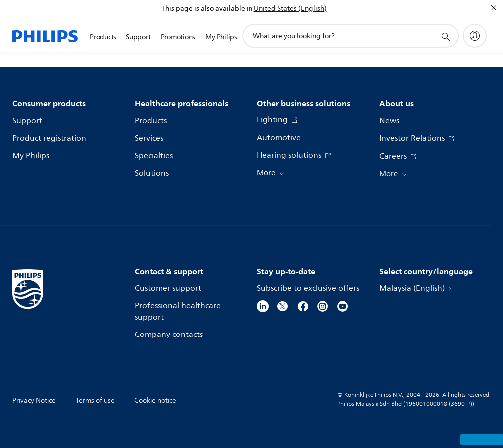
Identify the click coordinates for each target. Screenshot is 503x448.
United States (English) (290, 9)
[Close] (494, 8)
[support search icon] (445, 36)
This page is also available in (207, 9)
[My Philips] (475, 36)
